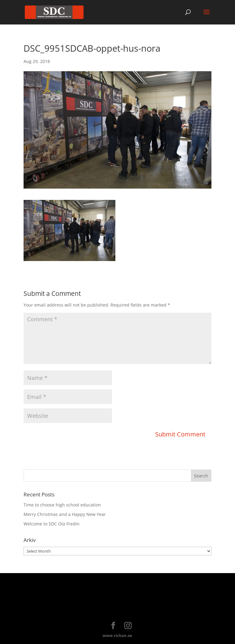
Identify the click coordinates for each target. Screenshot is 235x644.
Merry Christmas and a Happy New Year (65, 514)
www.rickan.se (117, 635)
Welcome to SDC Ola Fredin (52, 524)
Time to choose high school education (62, 505)
